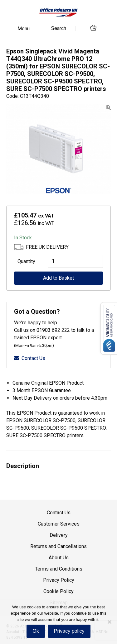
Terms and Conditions (59, 569)
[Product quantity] (75, 261)
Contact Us (30, 358)
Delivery (59, 535)
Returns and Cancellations (58, 546)
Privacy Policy (59, 580)
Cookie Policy (58, 591)
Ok (36, 631)
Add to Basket (58, 278)
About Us (59, 558)
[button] (108, 108)
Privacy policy (69, 631)
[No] (109, 622)
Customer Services (59, 524)
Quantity (26, 261)
